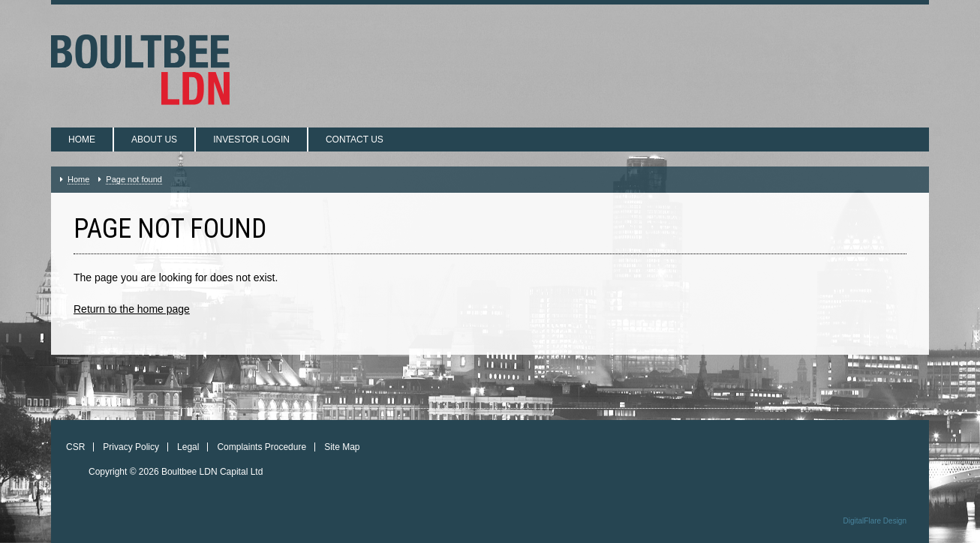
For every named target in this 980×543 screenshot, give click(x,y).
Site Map (342, 447)
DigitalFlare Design (875, 521)
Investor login (251, 139)
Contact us (355, 139)
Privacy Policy (131, 447)
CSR (75, 447)
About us (154, 139)
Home (82, 139)
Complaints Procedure (262, 447)
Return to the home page (132, 309)
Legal (188, 447)
